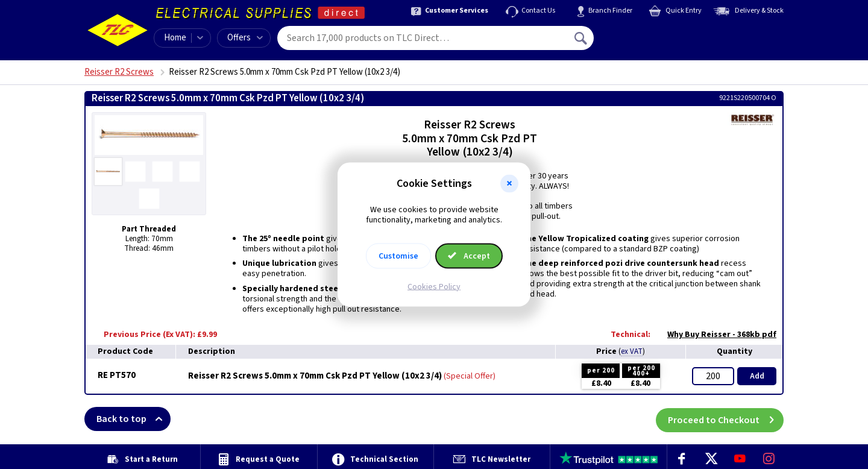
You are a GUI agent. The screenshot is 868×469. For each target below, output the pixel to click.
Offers (245, 38)
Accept (469, 256)
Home (175, 38)
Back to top (134, 419)
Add (757, 376)
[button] (509, 184)
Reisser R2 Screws (119, 72)
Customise (398, 256)
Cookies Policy (434, 286)
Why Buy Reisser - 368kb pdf (716, 335)
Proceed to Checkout (726, 419)
